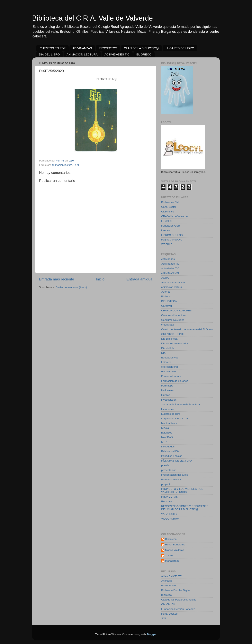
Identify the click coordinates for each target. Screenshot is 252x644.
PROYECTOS (108, 48)
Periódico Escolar (171, 456)
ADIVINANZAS (82, 48)
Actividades (168, 259)
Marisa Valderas (175, 550)
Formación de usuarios (175, 381)
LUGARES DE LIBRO (180, 48)
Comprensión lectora (173, 315)
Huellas (166, 395)
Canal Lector (169, 207)
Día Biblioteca (169, 339)
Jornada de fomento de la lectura (180, 404)
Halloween (167, 390)
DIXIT (77, 165)
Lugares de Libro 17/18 (175, 419)
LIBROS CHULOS (172, 235)
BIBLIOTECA (169, 301)
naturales (167, 433)
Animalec (167, 581)
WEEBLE (167, 244)
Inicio (100, 279)
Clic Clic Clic (169, 604)
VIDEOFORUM (170, 519)
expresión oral (170, 367)
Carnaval (166, 306)
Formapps (167, 386)
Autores (166, 292)
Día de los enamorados (175, 343)
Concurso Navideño (173, 320)
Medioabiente (169, 423)
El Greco (166, 362)
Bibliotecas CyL (170, 202)
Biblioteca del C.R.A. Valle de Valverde (92, 18)
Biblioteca (171, 539)
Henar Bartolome (175, 545)
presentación (169, 470)
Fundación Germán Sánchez (178, 609)
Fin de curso (168, 371)
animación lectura (62, 165)
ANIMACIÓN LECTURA (82, 54)
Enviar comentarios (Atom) (71, 287)
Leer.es (166, 230)
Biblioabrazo (168, 585)
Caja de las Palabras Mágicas (179, 600)
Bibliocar (166, 296)
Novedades (168, 447)
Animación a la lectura (174, 283)
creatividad (168, 325)
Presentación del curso (175, 475)
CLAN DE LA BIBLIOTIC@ (141, 48)
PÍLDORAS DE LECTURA (177, 461)
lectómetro (167, 409)
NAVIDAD (167, 437)
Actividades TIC (170, 264)
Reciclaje (167, 501)
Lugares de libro (171, 414)
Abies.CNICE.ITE (171, 576)
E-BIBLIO (167, 221)
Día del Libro (169, 348)
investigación (169, 400)
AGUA (165, 278)
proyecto (166, 484)
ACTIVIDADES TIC (117, 54)
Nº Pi (164, 442)
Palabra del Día (170, 451)
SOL (164, 618)
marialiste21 (172, 561)
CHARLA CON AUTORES (176, 311)
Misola (165, 428)
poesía (165, 465)
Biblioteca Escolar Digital (176, 590)
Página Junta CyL (172, 240)
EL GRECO (144, 54)
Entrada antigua (139, 279)
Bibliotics (166, 595)
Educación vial (170, 358)
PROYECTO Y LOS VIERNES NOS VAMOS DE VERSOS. (182, 490)
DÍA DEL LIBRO (49, 54)
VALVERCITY (169, 514)
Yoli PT (169, 556)
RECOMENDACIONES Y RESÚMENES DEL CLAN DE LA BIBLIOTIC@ (185, 508)
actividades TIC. (171, 268)
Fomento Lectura (171, 376)
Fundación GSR (171, 226)
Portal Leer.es (169, 614)
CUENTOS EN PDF (53, 48)
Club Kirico (168, 212)
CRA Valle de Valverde (174, 216)
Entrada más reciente (57, 279)
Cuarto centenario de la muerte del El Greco (187, 329)
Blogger (152, 634)
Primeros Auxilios (171, 479)
